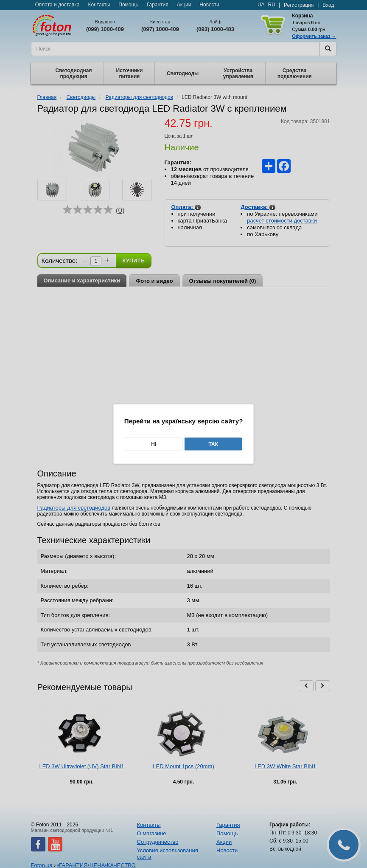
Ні (154, 444)
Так (213, 444)
